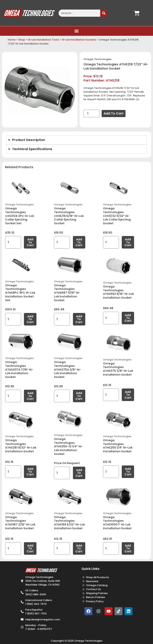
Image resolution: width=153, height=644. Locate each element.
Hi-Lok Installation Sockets (79, 40)
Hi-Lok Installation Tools (43, 40)
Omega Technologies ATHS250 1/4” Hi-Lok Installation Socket (118, 446)
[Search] (104, 13)
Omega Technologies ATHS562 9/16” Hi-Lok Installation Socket (118, 292)
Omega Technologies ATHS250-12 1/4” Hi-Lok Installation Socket (68, 446)
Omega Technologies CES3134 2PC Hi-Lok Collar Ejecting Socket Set (20, 216)
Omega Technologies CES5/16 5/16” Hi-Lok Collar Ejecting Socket (69, 216)
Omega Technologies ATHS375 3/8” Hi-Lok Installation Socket (118, 369)
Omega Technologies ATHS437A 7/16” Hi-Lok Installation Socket (19, 370)
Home (12, 40)
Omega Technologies (98, 59)
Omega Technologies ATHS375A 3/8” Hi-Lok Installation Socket (68, 370)
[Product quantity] (91, 114)
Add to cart (114, 113)
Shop (22, 40)
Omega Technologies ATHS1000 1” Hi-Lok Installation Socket (117, 523)
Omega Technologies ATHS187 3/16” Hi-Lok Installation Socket (20, 523)
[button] (77, 31)
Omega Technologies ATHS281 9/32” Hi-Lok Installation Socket (21, 446)
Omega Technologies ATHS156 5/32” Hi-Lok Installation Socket (69, 523)
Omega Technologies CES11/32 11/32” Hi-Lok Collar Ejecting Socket (117, 216)
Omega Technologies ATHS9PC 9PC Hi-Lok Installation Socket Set (20, 293)
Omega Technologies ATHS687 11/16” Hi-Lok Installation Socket (67, 293)
